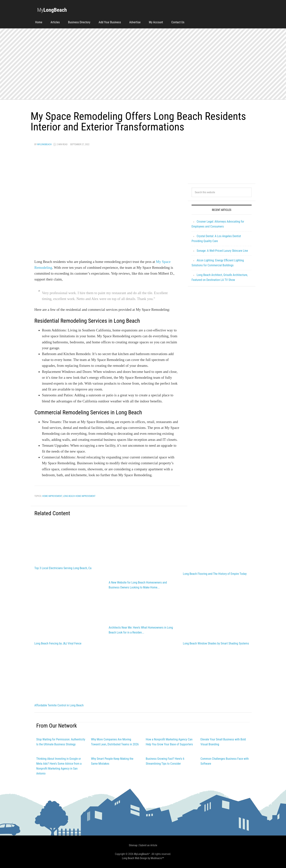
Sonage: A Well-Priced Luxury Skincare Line (222, 251)
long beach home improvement (79, 496)
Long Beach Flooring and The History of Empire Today (215, 574)
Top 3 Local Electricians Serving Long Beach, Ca (63, 568)
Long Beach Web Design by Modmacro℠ (143, 858)
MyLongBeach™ (142, 854)
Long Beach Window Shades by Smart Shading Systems (216, 643)
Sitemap (133, 845)
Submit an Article (148, 845)
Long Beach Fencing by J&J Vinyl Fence (58, 643)
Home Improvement (52, 496)
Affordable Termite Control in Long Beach (59, 705)
